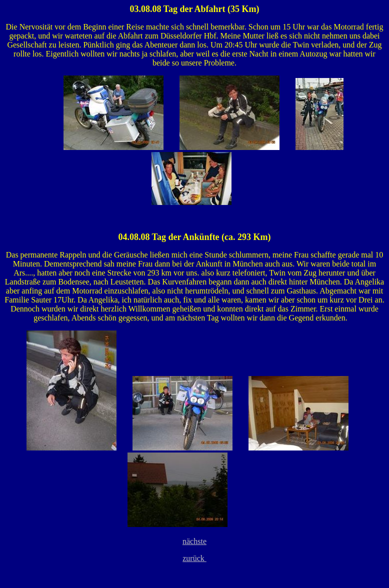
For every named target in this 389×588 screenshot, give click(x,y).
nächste (194, 541)
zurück (194, 558)
